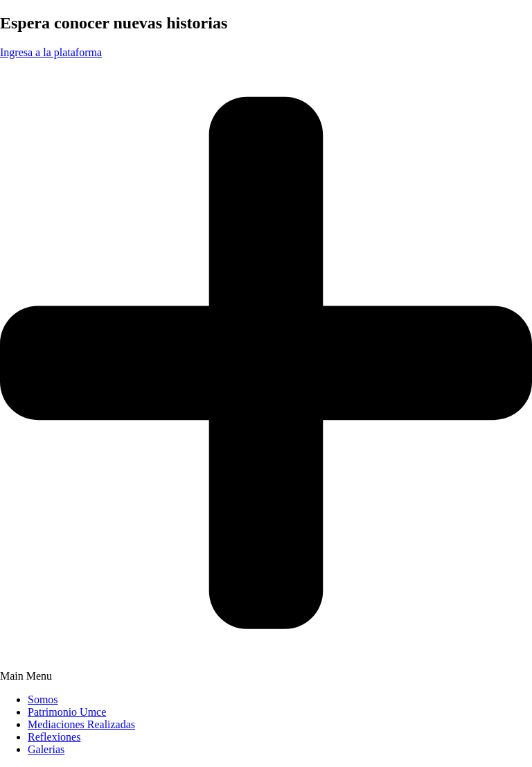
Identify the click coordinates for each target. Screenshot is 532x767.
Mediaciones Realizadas (81, 724)
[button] (266, 676)
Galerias (46, 749)
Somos (43, 699)
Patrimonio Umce (67, 712)
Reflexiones (54, 737)
